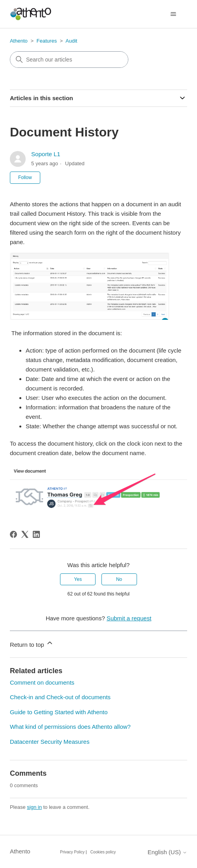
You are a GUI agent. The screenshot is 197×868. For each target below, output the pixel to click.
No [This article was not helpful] (119, 579)
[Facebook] (13, 534)
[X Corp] (25, 534)
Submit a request (129, 618)
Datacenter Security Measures (50, 742)
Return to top (32, 643)
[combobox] (69, 60)
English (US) (167, 852)
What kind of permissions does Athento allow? (70, 727)
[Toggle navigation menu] (173, 14)
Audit (71, 41)
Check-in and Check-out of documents (60, 697)
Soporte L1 (46, 154)
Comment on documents (42, 682)
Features (47, 41)
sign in (34, 807)
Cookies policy (103, 852)
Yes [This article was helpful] (78, 579)
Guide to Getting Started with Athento (59, 712)
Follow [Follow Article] (25, 177)
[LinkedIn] (36, 534)
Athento (19, 41)
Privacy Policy (72, 852)
